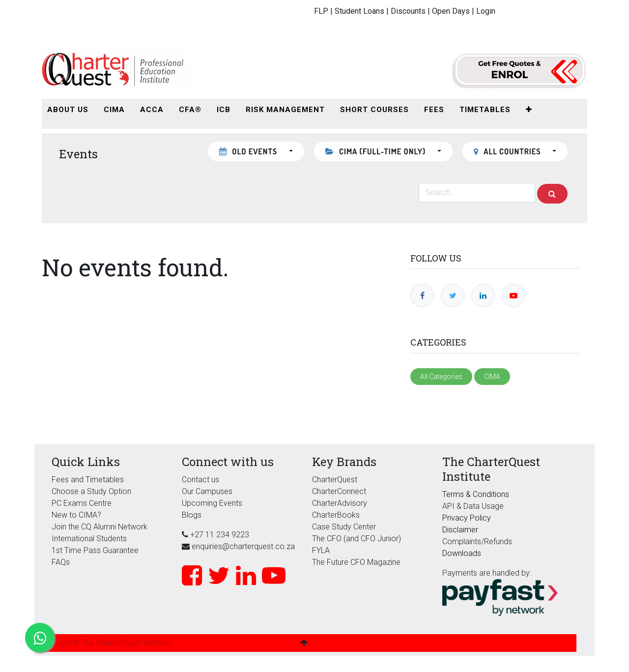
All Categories (441, 377)
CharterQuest (335, 480)
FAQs (61, 562)
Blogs (192, 515)
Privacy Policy (467, 518)
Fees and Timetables (88, 480)
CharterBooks (336, 515)
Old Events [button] (249, 151)
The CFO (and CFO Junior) (357, 539)
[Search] (552, 194)
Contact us (200, 480)
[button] (529, 110)
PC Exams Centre (82, 503)
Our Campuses (207, 491)
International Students (89, 539)
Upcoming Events (212, 503)
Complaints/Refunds (477, 541)
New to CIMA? (76, 515)
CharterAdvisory (340, 503)
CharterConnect (339, 491)
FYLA (321, 550)
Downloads (462, 553)
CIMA (492, 377)
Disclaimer (460, 530)
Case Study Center (344, 527)
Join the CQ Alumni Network (100, 527)
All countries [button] (508, 151)
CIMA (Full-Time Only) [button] (377, 151)
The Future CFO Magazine (356, 562)
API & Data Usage (473, 506)
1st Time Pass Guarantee (96, 550)
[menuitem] (68, 110)
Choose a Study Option (91, 491)
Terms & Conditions (476, 494)
